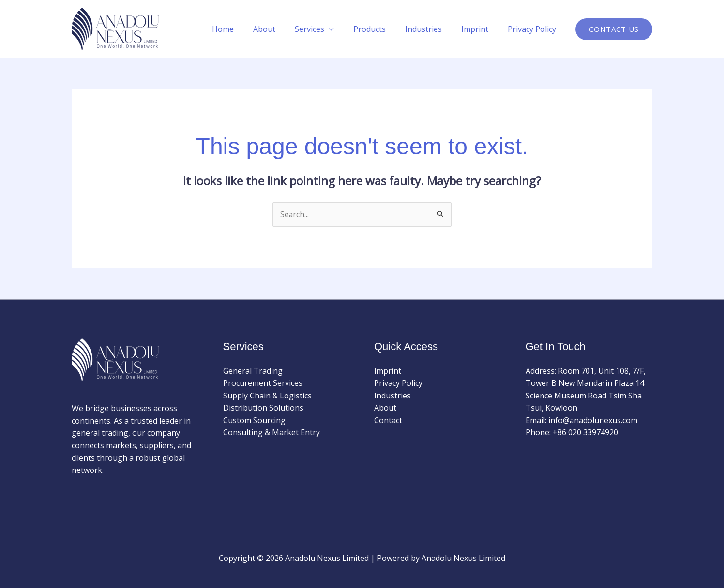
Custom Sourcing (254, 421)
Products (383, 29)
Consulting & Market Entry (271, 433)
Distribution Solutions (263, 408)
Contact (388, 421)
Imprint (481, 29)
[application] (347, 29)
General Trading (253, 371)
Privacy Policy (534, 29)
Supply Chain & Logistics (267, 396)
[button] (614, 29)
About (286, 29)
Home (248, 29)
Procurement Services (263, 383)
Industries (433, 29)
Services (332, 29)
